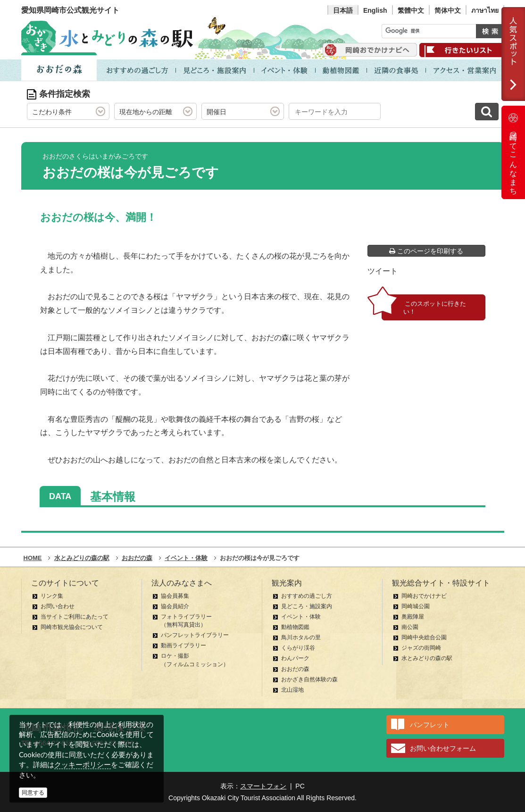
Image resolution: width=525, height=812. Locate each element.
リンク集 (52, 596)
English (375, 10)
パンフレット (430, 725)
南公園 (410, 627)
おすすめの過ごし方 (307, 596)
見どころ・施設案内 (307, 606)
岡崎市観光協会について (72, 627)
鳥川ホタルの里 (301, 637)
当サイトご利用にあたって (75, 617)
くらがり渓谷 (298, 648)
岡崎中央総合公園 (424, 637)
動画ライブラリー (183, 645)
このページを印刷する (426, 251)
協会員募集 (175, 596)
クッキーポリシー (83, 765)
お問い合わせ (58, 606)
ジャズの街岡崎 (421, 648)
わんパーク (295, 658)
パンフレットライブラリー (195, 635)
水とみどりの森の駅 (427, 658)
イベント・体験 (301, 617)
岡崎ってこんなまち (513, 152)
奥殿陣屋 (413, 617)
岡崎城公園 (416, 606)
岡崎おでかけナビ (424, 596)
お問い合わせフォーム (443, 748)
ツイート (383, 271)
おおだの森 (295, 669)
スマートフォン (263, 786)
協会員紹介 (175, 606)
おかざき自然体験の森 (309, 679)
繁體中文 (411, 10)
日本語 (343, 10)
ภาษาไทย (485, 10)
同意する (33, 793)
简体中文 (448, 10)
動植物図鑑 (295, 627)
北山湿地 (292, 690)
